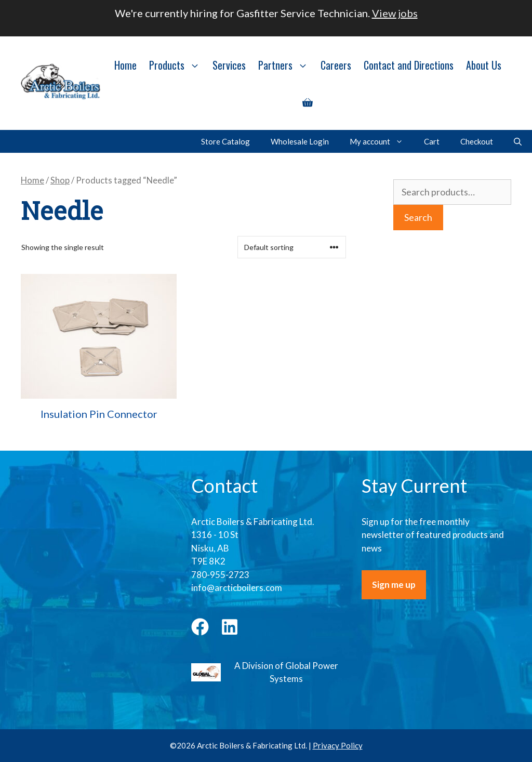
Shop (60, 180)
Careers (336, 65)
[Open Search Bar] (518, 141)
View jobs (395, 13)
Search (418, 217)
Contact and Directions (409, 65)
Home (125, 65)
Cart (432, 141)
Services (229, 65)
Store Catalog (225, 141)
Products (178, 65)
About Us (484, 65)
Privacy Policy (338, 745)
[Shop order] (292, 247)
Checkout (477, 141)
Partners (286, 65)
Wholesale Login (300, 141)
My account (382, 141)
